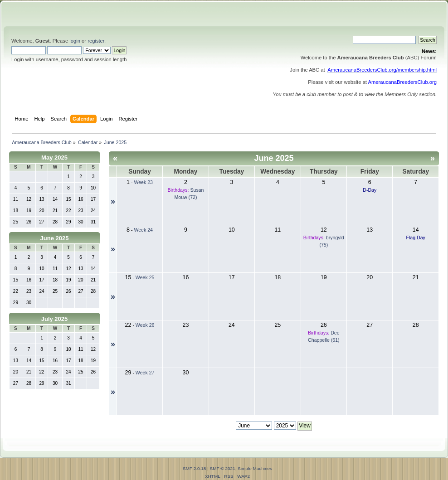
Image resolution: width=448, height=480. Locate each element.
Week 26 (145, 325)
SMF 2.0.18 (195, 468)
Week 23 (143, 182)
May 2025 (54, 158)
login (75, 41)
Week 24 (143, 230)
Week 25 (145, 277)
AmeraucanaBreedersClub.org (402, 82)
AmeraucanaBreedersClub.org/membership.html (382, 70)
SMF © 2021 (223, 468)
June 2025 (55, 238)
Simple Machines (255, 468)
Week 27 (145, 373)
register (96, 41)
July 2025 (55, 319)
